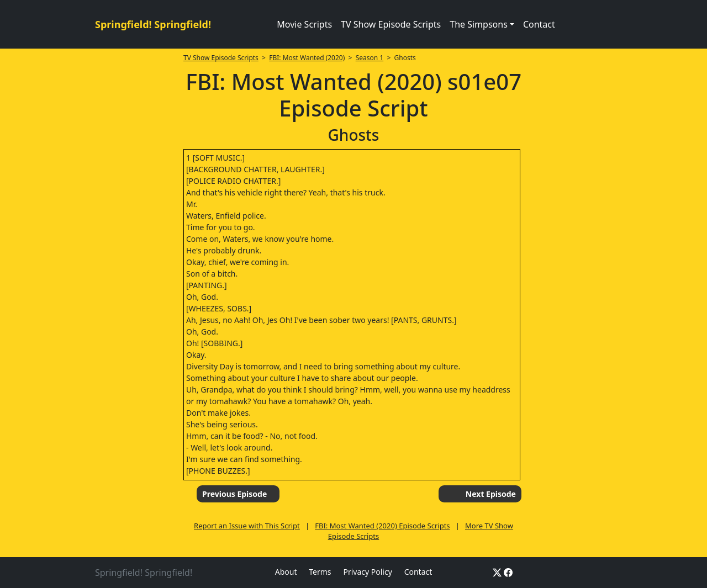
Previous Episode (234, 494)
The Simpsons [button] (479, 24)
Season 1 (370, 58)
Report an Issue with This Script (247, 526)
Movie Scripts (304, 24)
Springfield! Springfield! (153, 24)
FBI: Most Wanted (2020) (307, 58)
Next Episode (491, 494)
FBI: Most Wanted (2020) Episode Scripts (382, 526)
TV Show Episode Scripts (391, 24)
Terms (320, 572)
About (286, 572)
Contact (539, 24)
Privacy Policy (367, 572)
